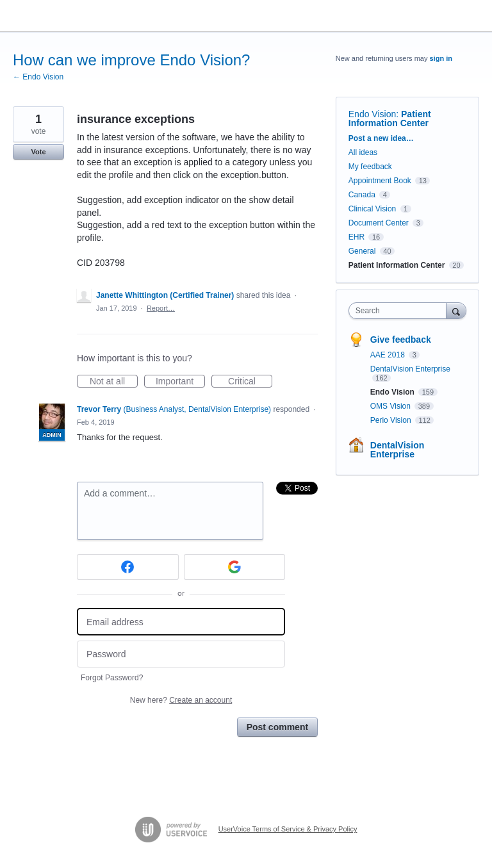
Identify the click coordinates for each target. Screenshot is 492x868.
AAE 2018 (389, 355)
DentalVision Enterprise (410, 369)
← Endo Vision (38, 77)
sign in (441, 58)
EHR (357, 237)
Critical (250, 382)
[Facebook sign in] (128, 567)
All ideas (363, 152)
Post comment (277, 727)
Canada (362, 195)
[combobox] (400, 311)
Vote (38, 152)
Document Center (379, 223)
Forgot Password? (112, 678)
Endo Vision (372, 114)
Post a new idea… (381, 138)
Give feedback (401, 340)
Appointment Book (380, 181)
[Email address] (181, 622)
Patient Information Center (390, 119)
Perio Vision (392, 420)
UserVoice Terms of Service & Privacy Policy (288, 829)
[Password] (181, 654)
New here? (181, 700)
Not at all (114, 382)
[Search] (456, 310)
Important (180, 382)
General (362, 251)
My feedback (370, 167)
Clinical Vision (372, 209)
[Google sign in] (235, 567)
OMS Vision (391, 406)
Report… (161, 308)
